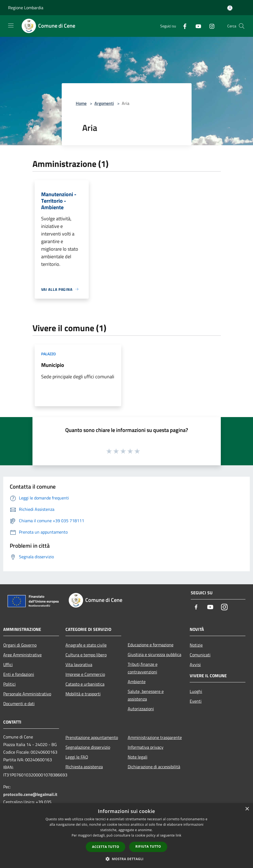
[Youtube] (196, 26)
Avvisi (195, 664)
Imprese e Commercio (85, 674)
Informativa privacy (146, 747)
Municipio (53, 365)
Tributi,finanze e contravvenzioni (143, 668)
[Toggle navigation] (11, 25)
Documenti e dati (19, 704)
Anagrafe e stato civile (86, 645)
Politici (9, 684)
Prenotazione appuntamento (92, 737)
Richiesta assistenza (84, 767)
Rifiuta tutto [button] (148, 846)
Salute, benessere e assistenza (146, 695)
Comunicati (200, 655)
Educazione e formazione (151, 645)
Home (81, 103)
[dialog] (126, 836)
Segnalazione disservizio (88, 747)
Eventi (196, 701)
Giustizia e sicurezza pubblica (155, 654)
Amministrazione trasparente (155, 737)
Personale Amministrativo (27, 694)
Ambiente (137, 682)
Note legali (138, 757)
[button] (127, 859)
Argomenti (104, 103)
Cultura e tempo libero (86, 655)
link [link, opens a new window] (178, 835)
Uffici (8, 664)
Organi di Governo (20, 645)
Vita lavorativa (79, 664)
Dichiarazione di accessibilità (154, 767)
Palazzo (48, 354)
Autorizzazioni (141, 709)
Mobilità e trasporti (83, 694)
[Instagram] (210, 26)
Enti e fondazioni (19, 674)
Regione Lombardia (26, 8)
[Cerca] (242, 26)
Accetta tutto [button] (106, 847)
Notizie (196, 645)
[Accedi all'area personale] (230, 8)
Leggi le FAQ (77, 757)
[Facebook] (183, 26)
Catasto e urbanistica (85, 684)
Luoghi (196, 691)
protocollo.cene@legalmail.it (30, 794)
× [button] (247, 809)
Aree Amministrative (22, 655)
